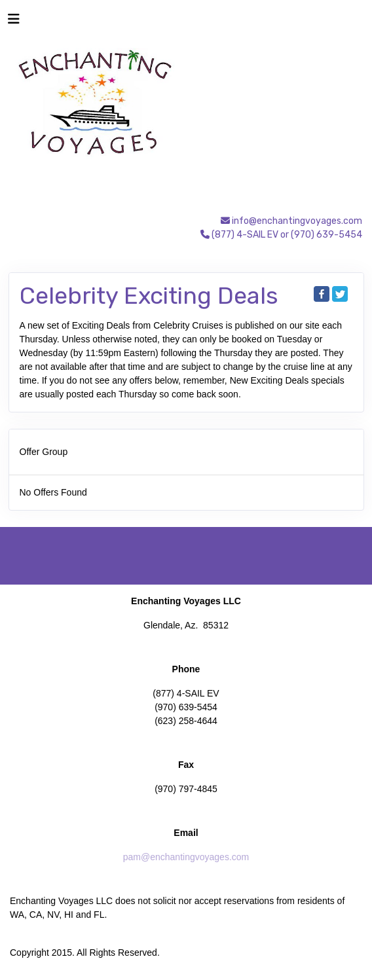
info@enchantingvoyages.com (297, 221)
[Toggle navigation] (14, 22)
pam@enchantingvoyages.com (186, 857)
